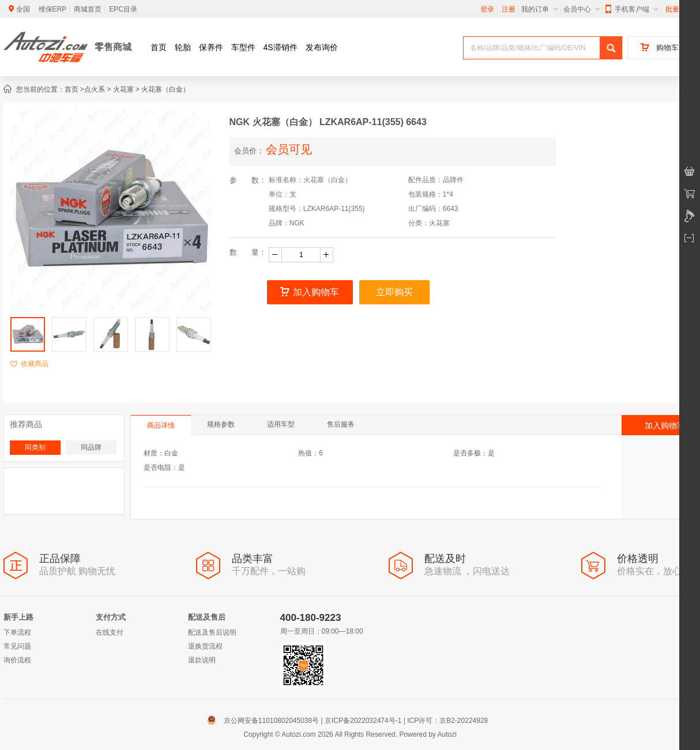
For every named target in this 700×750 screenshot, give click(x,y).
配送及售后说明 (212, 632)
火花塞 (123, 89)
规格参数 (221, 424)
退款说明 (202, 660)
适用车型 (281, 424)
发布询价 (322, 47)
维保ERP (53, 9)
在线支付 (110, 632)
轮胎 (183, 47)
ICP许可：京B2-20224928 (447, 721)
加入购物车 (310, 292)
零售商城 (113, 47)
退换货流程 (205, 646)
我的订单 (539, 9)
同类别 (35, 447)
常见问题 (17, 646)
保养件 (211, 47)
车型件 (243, 47)
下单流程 (17, 632)
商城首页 (88, 9)
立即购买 (394, 292)
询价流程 (17, 660)
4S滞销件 (281, 47)
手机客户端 (632, 9)
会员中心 (582, 9)
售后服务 (341, 424)
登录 (487, 9)
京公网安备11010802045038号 (266, 721)
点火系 (95, 89)
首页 (159, 47)
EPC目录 (123, 9)
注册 (509, 9)
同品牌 (91, 447)
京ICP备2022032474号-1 (363, 721)
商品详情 (161, 425)
